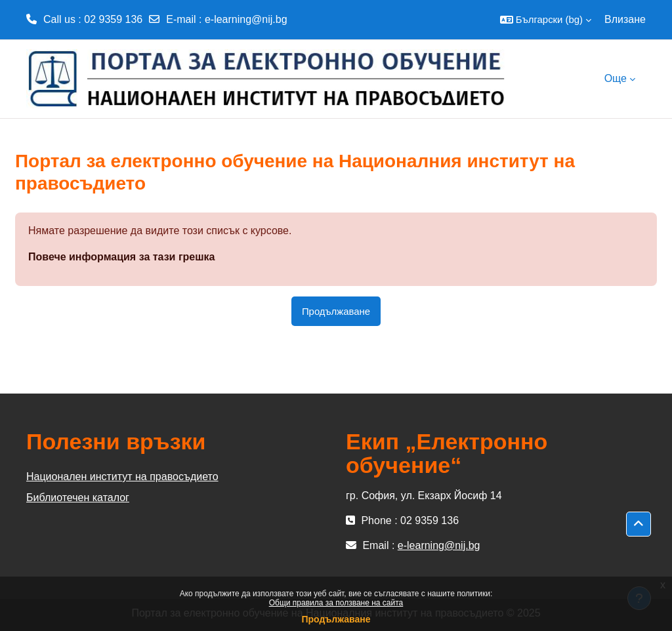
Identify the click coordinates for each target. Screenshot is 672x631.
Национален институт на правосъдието (122, 477)
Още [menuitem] (616, 78)
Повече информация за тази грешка (121, 257)
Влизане (625, 19)
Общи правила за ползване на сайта (336, 603)
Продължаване (336, 619)
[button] (546, 20)
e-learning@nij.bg (246, 19)
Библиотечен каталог (78, 498)
